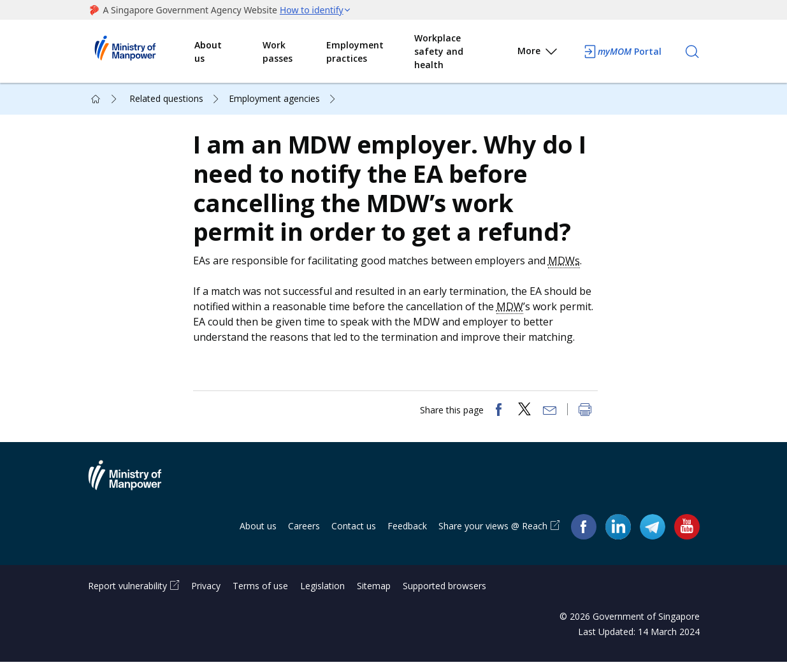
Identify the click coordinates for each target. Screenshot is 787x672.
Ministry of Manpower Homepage (141, 52)
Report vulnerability (127, 596)
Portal (622, 52)
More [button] (538, 53)
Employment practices (355, 52)
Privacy (206, 596)
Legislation (322, 596)
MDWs (567, 266)
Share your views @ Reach (493, 536)
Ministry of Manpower (134, 493)
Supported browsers (444, 596)
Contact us (354, 536)
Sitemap (374, 596)
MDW (513, 311)
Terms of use (260, 596)
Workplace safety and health (439, 51)
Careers (304, 536)
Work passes (278, 52)
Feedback (407, 536)
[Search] (692, 52)
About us (208, 52)
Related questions (166, 98)
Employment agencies (274, 98)
